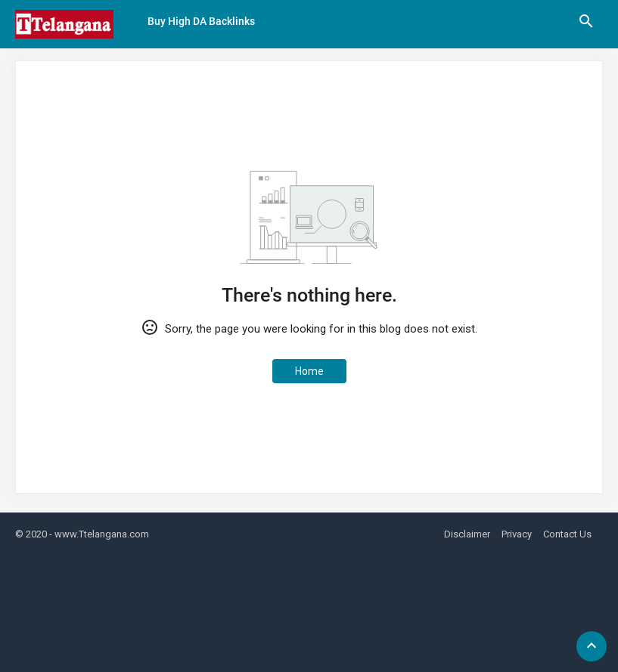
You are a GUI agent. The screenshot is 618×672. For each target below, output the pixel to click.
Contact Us (567, 534)
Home (309, 371)
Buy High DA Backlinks (201, 21)
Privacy (517, 534)
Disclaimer (467, 534)
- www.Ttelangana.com (99, 534)
